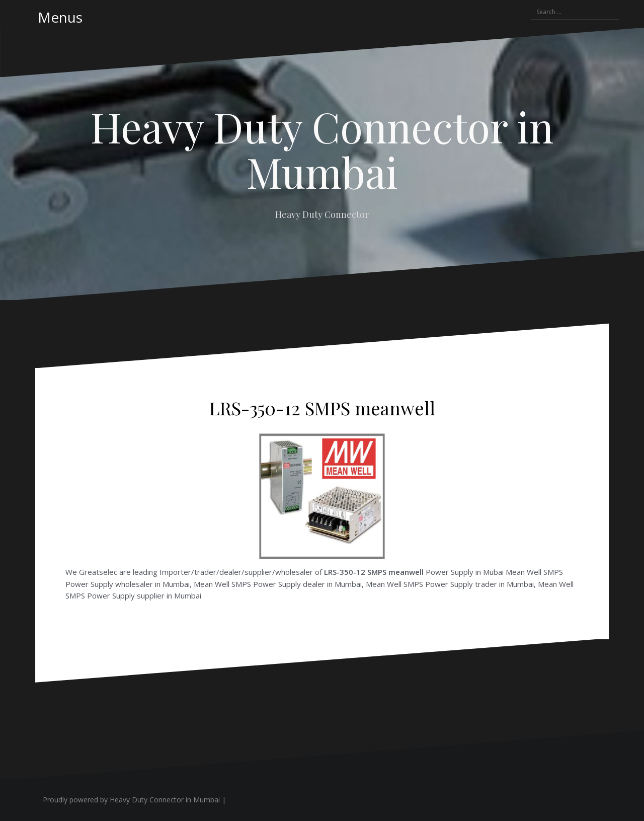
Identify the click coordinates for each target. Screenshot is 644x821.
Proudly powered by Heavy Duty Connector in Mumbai (131, 800)
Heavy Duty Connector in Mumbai (322, 149)
